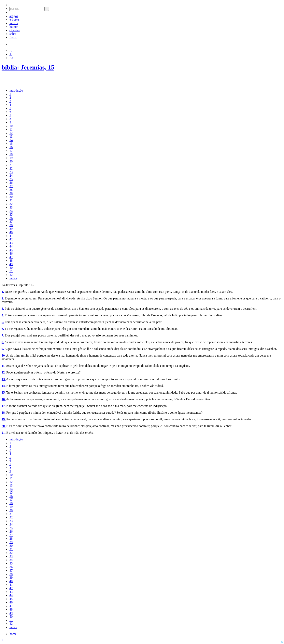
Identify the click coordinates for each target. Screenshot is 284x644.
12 (11, 133)
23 (11, 172)
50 (11, 268)
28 (11, 190)
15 (11, 144)
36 (11, 218)
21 (11, 165)
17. (4, 406)
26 (11, 183)
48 (11, 261)
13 (11, 137)
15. (4, 392)
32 (11, 204)
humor (14, 27)
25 (11, 179)
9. (3, 349)
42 (11, 239)
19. (4, 419)
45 (11, 250)
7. (3, 335)
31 (11, 200)
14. (4, 386)
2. (3, 298)
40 (11, 232)
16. (4, 399)
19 (11, 158)
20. (4, 426)
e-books (14, 20)
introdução (16, 90)
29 (11, 193)
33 (11, 207)
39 (11, 229)
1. (3, 292)
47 (11, 257)
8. (3, 342)
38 (11, 225)
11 (11, 129)
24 (11, 176)
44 (11, 246)
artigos (14, 16)
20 (11, 161)
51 (11, 271)
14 (11, 140)
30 (11, 197)
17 (11, 151)
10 (11, 126)
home (13, 634)
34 (11, 211)
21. (4, 433)
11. (3, 366)
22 (11, 168)
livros (13, 37)
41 (11, 236)
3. (3, 309)
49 (11, 264)
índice (13, 278)
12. (4, 372)
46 (11, 253)
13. (4, 379)
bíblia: (11, 67)
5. (3, 322)
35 (11, 215)
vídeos (14, 23)
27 (11, 186)
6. (3, 329)
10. (4, 355)
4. (3, 315)
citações (15, 30)
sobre (13, 34)
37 (11, 222)
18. (4, 413)
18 (11, 154)
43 (11, 243)
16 (11, 147)
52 (11, 275)
